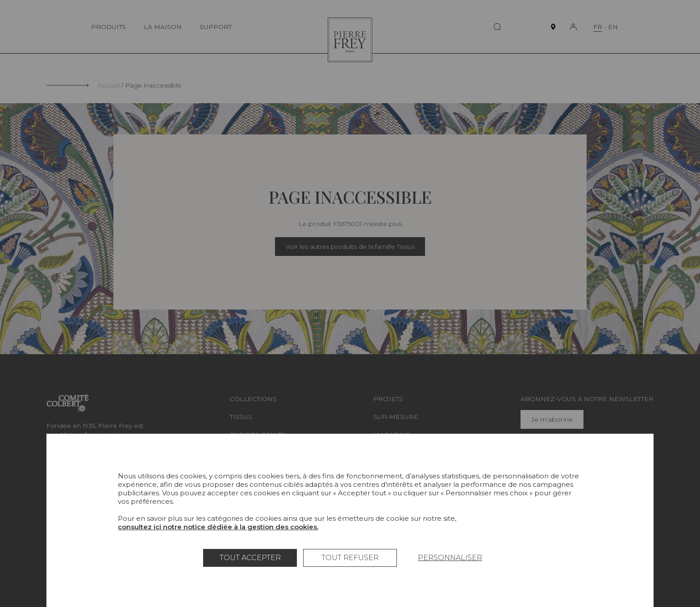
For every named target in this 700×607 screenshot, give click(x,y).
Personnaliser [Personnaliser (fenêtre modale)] (450, 558)
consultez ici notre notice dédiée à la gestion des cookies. (218, 527)
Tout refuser (350, 558)
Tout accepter (250, 558)
